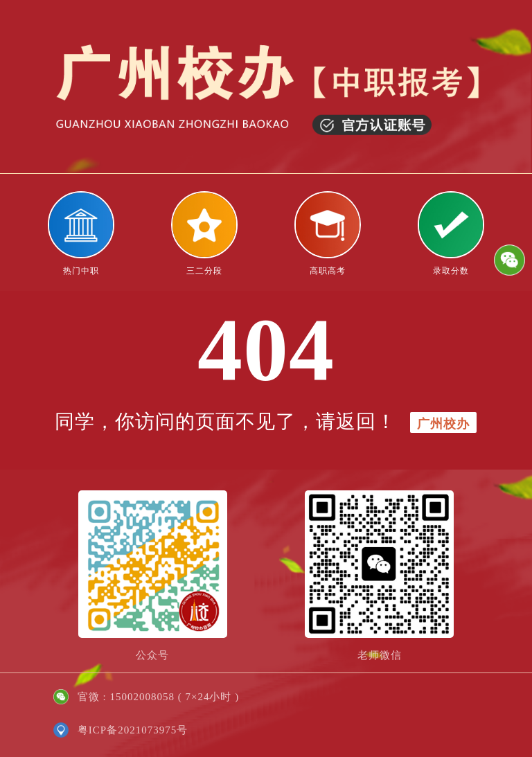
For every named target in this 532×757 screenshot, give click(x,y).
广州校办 (443, 424)
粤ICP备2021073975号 (133, 730)
